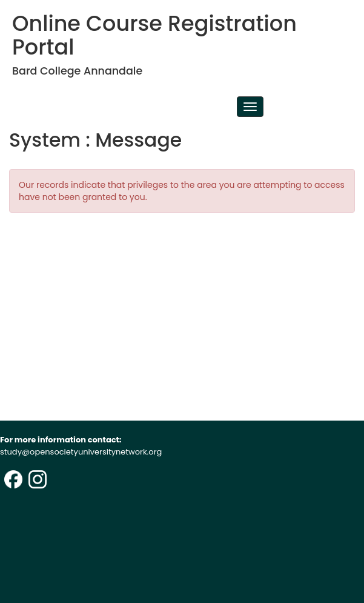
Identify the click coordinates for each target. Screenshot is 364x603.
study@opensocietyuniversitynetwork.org (81, 452)
